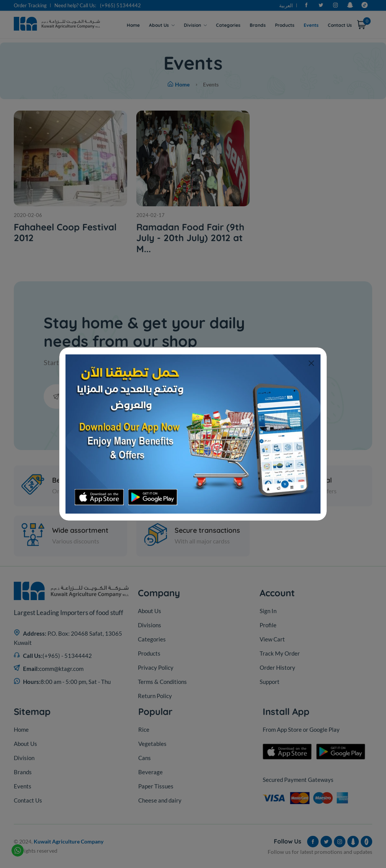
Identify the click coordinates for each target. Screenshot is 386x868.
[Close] (311, 363)
